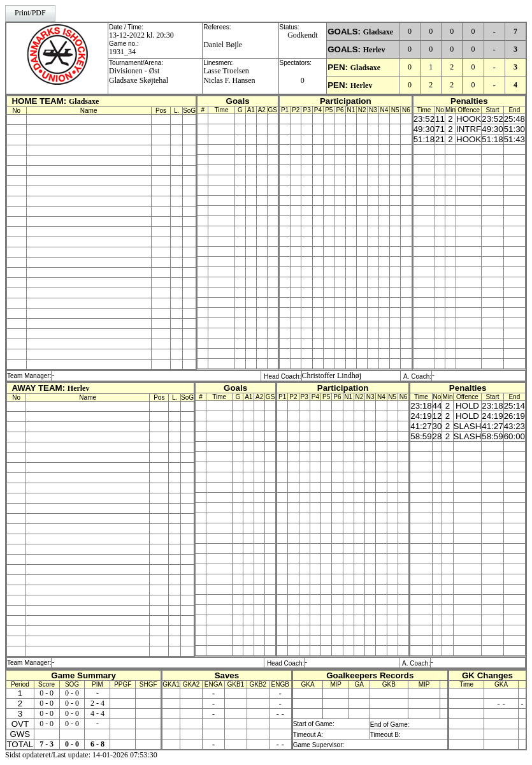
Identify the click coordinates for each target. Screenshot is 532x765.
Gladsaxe (378, 32)
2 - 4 (97, 703)
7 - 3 (47, 744)
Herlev (374, 50)
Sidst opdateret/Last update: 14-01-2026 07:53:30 (81, 755)
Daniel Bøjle (223, 45)
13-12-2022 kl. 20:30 (141, 35)
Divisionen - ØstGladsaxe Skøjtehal (139, 76)
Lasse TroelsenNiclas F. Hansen (229, 76)
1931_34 (122, 52)
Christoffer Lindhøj (332, 375)
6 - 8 (97, 744)
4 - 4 (97, 713)
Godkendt (302, 35)
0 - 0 (47, 693)
